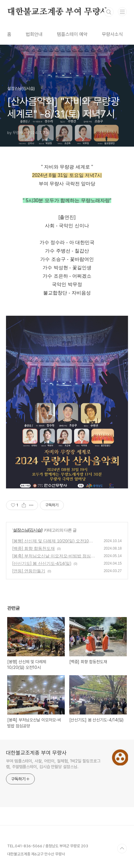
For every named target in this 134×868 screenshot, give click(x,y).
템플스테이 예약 (72, 34)
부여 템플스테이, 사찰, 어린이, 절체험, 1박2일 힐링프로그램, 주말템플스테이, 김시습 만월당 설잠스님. (53, 764)
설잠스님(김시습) (28, 530)
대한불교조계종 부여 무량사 (58, 12)
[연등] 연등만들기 (29, 571)
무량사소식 (112, 34)
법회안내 (34, 34)
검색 (109, 12)
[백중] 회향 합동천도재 (34, 548)
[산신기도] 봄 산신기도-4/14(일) (42, 563)
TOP (122, 849)
